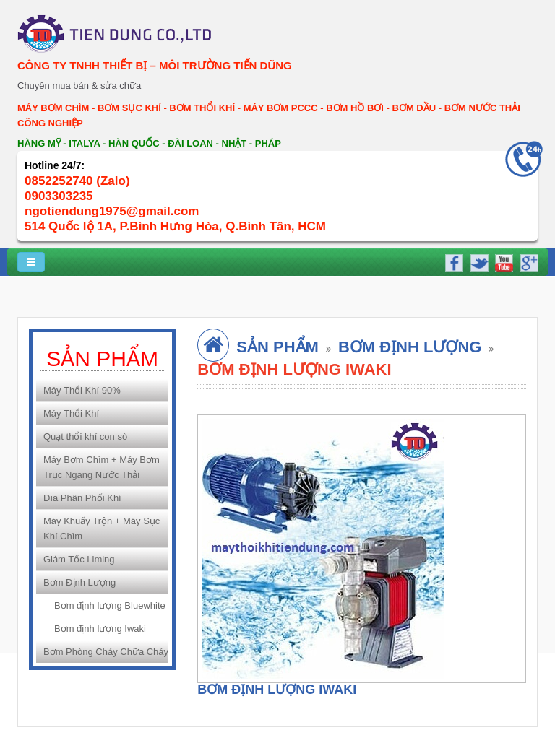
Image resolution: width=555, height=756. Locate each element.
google (527, 261)
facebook (454, 261)
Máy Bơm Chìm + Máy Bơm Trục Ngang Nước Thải (102, 467)
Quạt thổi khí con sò (85, 436)
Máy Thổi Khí (71, 413)
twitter (478, 261)
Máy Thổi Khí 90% (82, 390)
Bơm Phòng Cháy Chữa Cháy (106, 652)
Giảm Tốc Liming (79, 559)
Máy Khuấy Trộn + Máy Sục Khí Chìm (102, 529)
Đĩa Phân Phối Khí (82, 498)
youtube (502, 261)
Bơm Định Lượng (79, 582)
